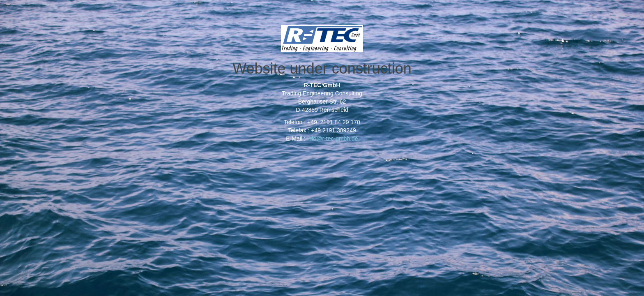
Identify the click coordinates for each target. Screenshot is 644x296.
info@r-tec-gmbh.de (333, 139)
